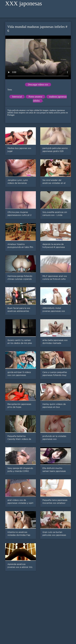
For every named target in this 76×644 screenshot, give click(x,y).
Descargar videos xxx (38, 85)
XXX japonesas (24, 3)
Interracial (17, 97)
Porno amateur (35, 97)
